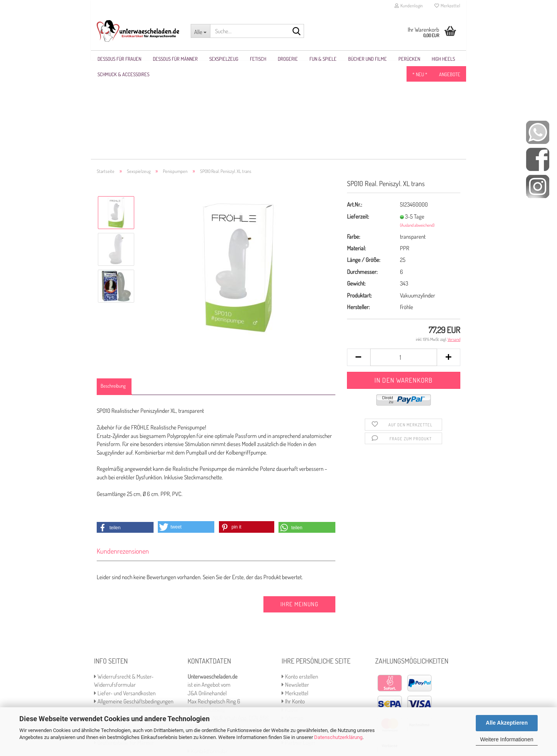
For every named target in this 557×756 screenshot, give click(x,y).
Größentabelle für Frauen (123, 642)
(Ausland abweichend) (417, 133)
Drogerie (288, 59)
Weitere (357, 59)
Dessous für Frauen (119, 59)
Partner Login (298, 650)
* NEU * (420, 59)
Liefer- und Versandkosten (125, 601)
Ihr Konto (293, 609)
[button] (125, 435)
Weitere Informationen (507, 739)
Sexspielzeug (224, 59)
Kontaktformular (208, 659)
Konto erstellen (300, 584)
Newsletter (295, 592)
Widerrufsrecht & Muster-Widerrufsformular (124, 588)
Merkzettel (447, 6)
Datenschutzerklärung (338, 737)
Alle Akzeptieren (507, 723)
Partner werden (301, 642)
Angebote (450, 59)
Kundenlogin (409, 6)
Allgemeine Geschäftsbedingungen (134, 609)
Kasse (290, 617)
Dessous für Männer (175, 59)
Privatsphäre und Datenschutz (128, 617)
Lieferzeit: (358, 124)
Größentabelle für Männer (124, 650)
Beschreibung (113, 293)
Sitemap (292, 625)
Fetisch (258, 59)
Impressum (108, 625)
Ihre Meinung (299, 512)
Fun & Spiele (323, 59)
